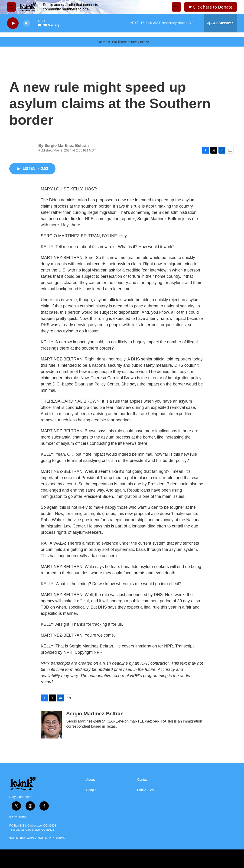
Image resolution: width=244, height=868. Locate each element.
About (90, 780)
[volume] (27, 23)
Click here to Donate (213, 7)
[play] (13, 23)
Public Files (146, 790)
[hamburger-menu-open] (11, 7)
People (91, 790)
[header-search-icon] (176, 7)
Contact (143, 780)
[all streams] (220, 23)
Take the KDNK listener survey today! (122, 42)
